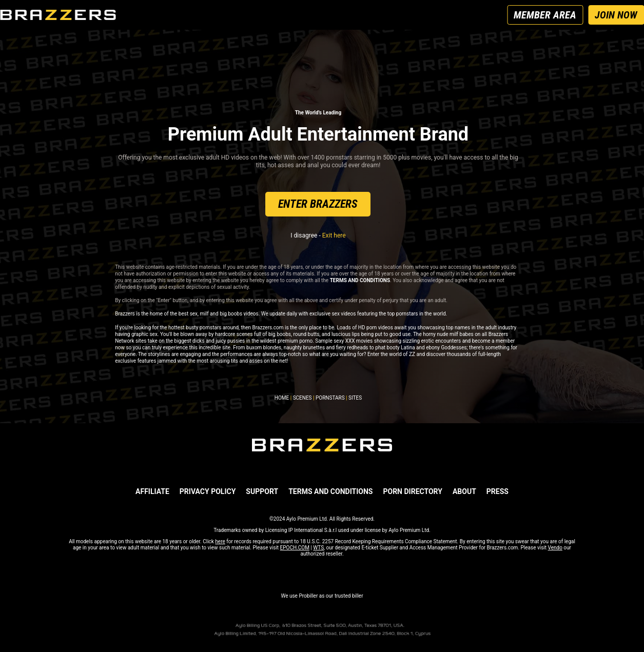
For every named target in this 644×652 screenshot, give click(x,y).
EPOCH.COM (295, 548)
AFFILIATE (152, 491)
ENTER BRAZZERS (318, 204)
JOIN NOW (616, 15)
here (220, 541)
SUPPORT (262, 491)
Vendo (555, 548)
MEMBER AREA (545, 15)
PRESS (497, 491)
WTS (318, 548)
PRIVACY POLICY (208, 491)
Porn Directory (412, 491)
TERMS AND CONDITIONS (330, 491)
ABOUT (464, 491)
